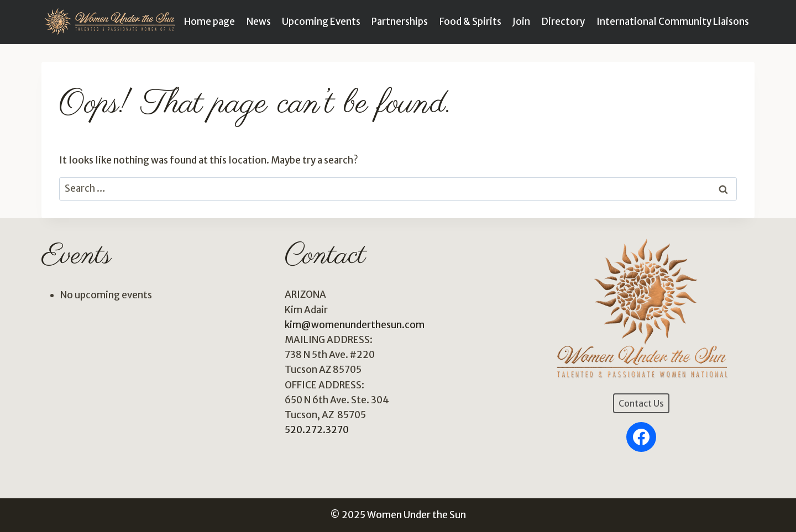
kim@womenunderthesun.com (355, 325)
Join (521, 22)
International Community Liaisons (673, 22)
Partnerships (400, 22)
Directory (563, 22)
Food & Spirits (470, 22)
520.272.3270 (317, 430)
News (259, 22)
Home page (210, 22)
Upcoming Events (321, 22)
